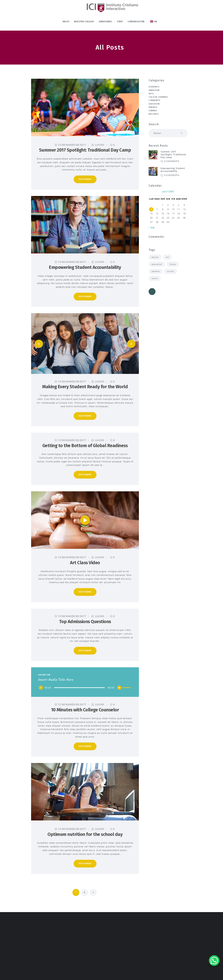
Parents (153, 107)
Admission (154, 90)
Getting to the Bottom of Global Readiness (85, 446)
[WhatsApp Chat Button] (214, 961)
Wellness (154, 114)
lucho (100, 145)
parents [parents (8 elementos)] (156, 271)
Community (154, 100)
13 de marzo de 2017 (72, 145)
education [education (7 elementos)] (157, 264)
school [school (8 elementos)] (171, 271)
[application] (85, 688)
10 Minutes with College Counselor (85, 710)
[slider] (79, 688)
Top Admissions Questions (85, 622)
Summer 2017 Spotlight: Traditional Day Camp (85, 150)
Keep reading (85, 179)
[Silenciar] (119, 688)
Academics (154, 87)
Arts (151, 94)
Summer (153, 111)
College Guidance (158, 97)
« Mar (152, 228)
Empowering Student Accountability (85, 267)
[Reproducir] (41, 688)
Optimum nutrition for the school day (85, 834)
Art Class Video (85, 563)
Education (154, 104)
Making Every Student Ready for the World (85, 387)
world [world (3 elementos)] (155, 278)
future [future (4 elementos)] (173, 264)
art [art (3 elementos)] (167, 257)
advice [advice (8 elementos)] (155, 257)
